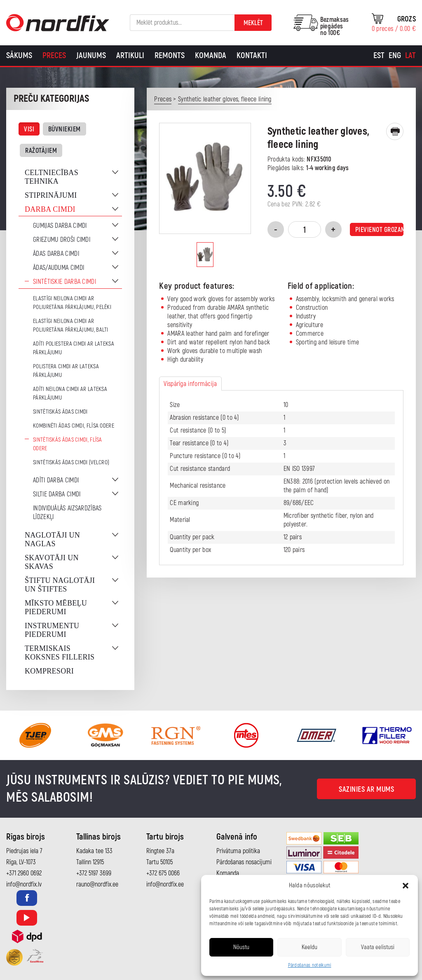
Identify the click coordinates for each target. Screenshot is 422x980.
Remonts (170, 55)
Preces (54, 55)
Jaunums (91, 55)
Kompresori (49, 671)
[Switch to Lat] (410, 56)
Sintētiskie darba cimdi (64, 282)
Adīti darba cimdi (56, 480)
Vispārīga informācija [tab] (190, 384)
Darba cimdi (50, 209)
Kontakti (252, 55)
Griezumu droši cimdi (62, 240)
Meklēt (253, 23)
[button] (406, 886)
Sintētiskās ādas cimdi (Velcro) (71, 462)
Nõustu (241, 947)
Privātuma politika (238, 851)
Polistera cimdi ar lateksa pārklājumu (66, 371)
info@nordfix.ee (165, 884)
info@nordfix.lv (24, 884)
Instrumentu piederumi (52, 630)
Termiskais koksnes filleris (60, 653)
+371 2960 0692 (24, 873)
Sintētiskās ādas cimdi (60, 412)
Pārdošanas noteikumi (310, 965)
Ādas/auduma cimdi (59, 268)
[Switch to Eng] (395, 56)
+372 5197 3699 (94, 873)
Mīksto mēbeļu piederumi (56, 607)
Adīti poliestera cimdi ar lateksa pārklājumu (74, 348)
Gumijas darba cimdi (60, 226)
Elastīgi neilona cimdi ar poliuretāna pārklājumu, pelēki (72, 303)
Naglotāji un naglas (52, 539)
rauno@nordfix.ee (97, 884)
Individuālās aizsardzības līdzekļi (67, 513)
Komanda (211, 55)
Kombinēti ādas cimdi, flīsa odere (74, 426)
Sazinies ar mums (366, 789)
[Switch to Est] (379, 56)
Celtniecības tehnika (52, 177)
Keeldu (309, 947)
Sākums (19, 55)
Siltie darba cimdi (57, 494)
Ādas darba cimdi (56, 254)
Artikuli (130, 55)
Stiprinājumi (51, 195)
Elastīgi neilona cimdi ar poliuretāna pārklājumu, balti (71, 325)
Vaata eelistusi (378, 947)
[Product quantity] (305, 229)
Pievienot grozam (379, 230)
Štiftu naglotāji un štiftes (60, 585)
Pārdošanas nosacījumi (244, 862)
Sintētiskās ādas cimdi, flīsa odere (68, 444)
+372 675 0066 (163, 873)
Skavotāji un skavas (52, 562)
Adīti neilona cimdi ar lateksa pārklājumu (70, 393)
